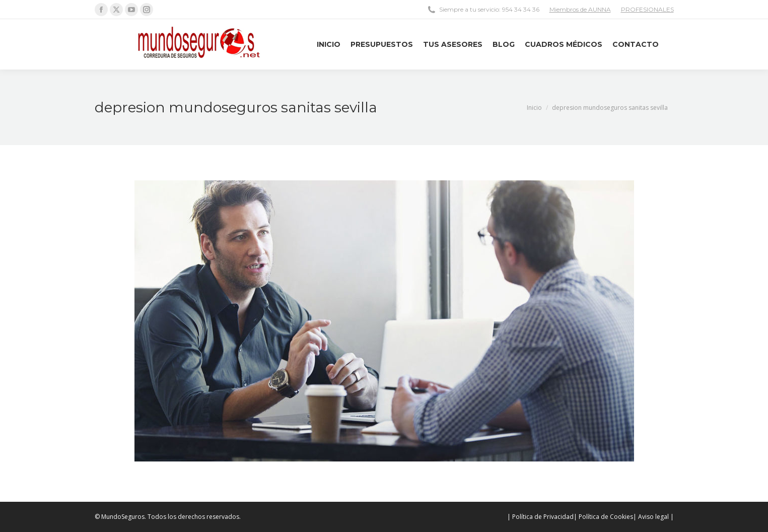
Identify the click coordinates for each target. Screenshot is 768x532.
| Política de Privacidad (540, 517)
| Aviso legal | (653, 517)
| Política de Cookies (603, 517)
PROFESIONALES (647, 9)
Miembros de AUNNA (580, 9)
